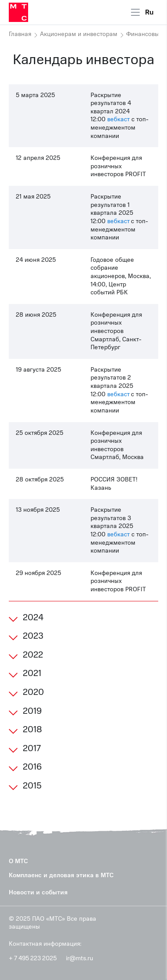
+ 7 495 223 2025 (33, 958)
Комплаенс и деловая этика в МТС (61, 875)
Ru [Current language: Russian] (149, 12)
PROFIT (136, 174)
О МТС (18, 861)
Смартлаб (105, 339)
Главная (20, 34)
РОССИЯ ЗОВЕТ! (114, 479)
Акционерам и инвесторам (79, 34)
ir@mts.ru (80, 958)
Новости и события (38, 892)
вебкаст (118, 119)
